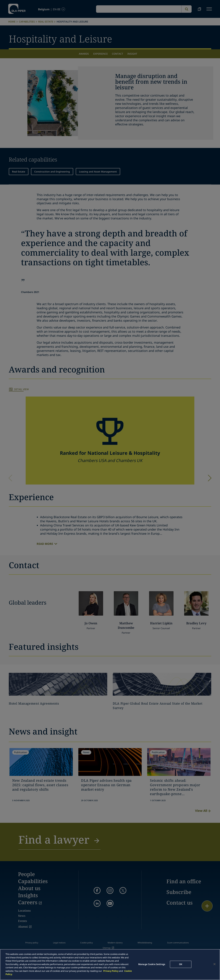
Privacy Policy (111, 971)
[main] (110, 965)
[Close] (214, 964)
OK (181, 964)
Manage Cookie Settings (152, 964)
